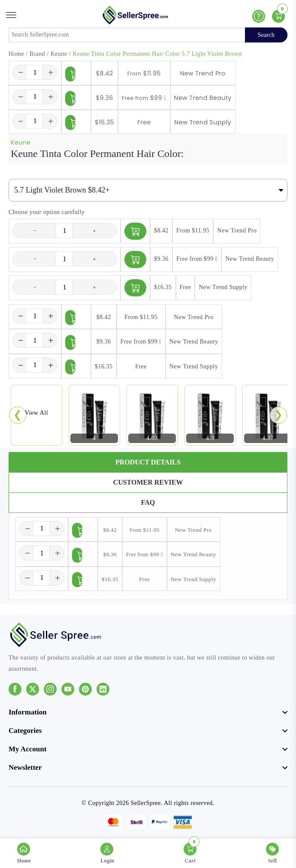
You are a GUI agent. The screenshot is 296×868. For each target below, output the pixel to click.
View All (36, 413)
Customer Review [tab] (148, 482)
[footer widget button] (148, 712)
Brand (38, 54)
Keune (59, 54)
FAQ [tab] (148, 502)
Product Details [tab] (148, 462)
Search (266, 35)
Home (16, 54)
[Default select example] (148, 190)
